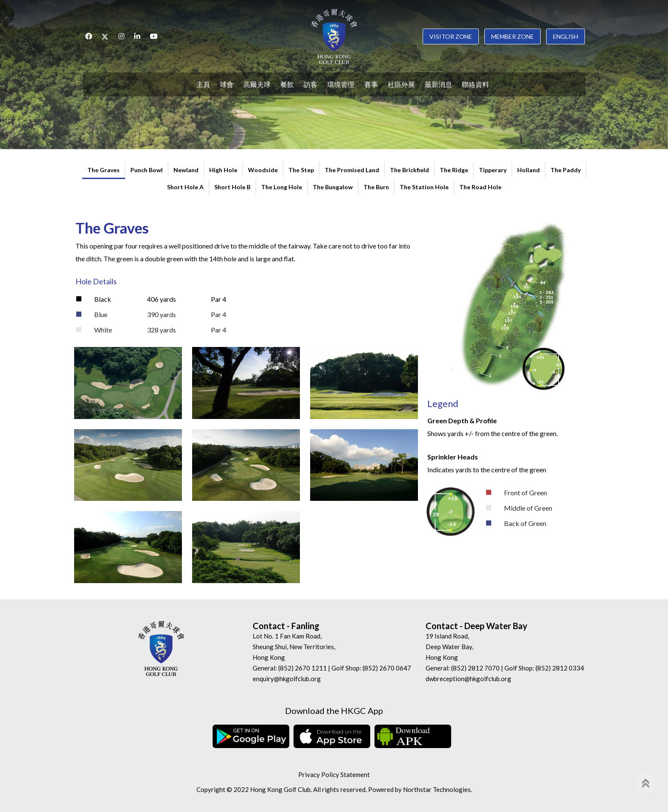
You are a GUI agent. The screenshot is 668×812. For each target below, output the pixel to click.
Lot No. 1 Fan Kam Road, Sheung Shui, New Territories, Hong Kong (294, 647)
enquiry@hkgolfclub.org (287, 679)
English (566, 36)
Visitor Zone (451, 36)
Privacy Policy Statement (334, 774)
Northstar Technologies (437, 789)
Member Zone (513, 36)
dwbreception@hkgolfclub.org (468, 679)
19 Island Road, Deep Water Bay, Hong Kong (449, 647)
